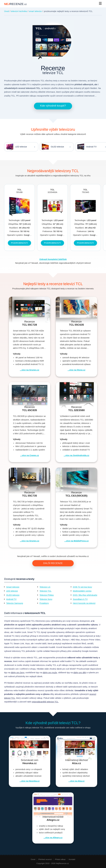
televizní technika (19, 11)
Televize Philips (47, 595)
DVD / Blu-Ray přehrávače (85, 595)
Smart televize (13, 587)
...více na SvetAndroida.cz (76, 455)
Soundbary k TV (80, 599)
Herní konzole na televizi (84, 603)
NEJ (15, 4)
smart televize (35, 11)
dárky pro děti (80, 673)
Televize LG (45, 587)
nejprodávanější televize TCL (45, 702)
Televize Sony (46, 599)
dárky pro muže (50, 673)
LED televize (16, 147)
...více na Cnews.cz (30, 455)
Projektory (44, 603)
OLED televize (52, 147)
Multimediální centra (82, 591)
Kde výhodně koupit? (53, 106)
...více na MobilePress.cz (76, 541)
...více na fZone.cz (77, 370)
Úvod (7, 11)
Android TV (11, 599)
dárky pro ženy (18, 673)
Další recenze (53, 563)
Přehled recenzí (45, 859)
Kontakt (72, 859)
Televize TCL (45, 591)
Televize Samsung (15, 603)
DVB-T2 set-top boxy (82, 587)
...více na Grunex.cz (30, 370)
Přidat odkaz (60, 859)
